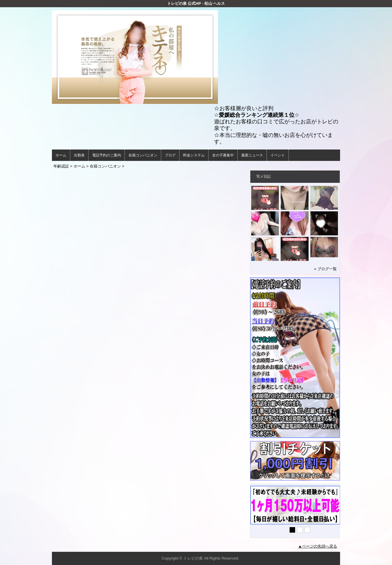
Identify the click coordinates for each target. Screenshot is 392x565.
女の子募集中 (223, 155)
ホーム (61, 155)
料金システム (194, 155)
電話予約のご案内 (107, 155)
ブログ (170, 155)
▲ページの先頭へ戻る (318, 546)
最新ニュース (252, 155)
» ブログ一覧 (325, 269)
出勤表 (79, 155)
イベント (278, 155)
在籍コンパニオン (143, 155)
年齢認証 (61, 166)
